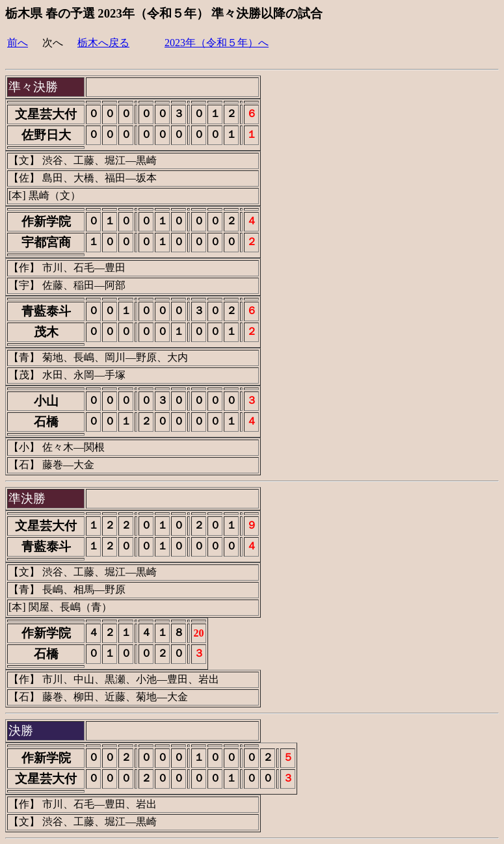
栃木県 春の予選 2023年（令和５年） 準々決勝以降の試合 (164, 13)
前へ (18, 43)
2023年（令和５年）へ (217, 43)
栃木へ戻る (103, 43)
